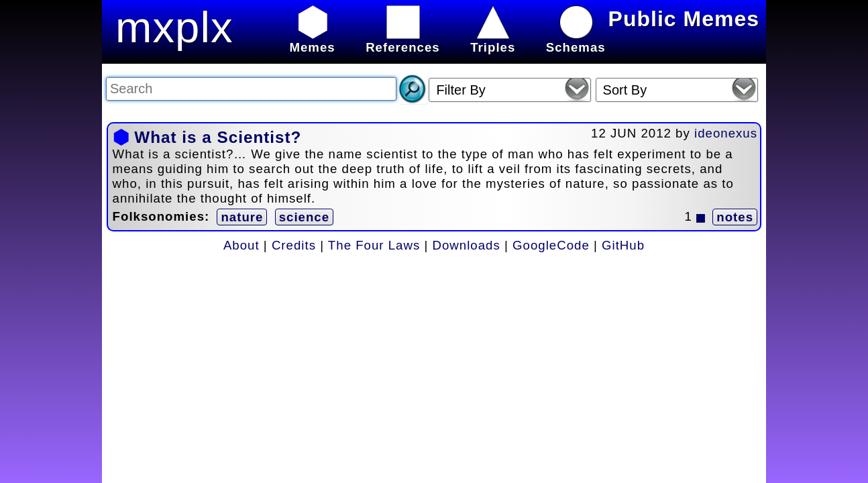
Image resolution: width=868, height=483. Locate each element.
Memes (312, 40)
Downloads (467, 245)
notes (735, 217)
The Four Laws (374, 245)
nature (242, 217)
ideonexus (726, 133)
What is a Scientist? (218, 137)
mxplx (174, 27)
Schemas (576, 40)
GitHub (623, 245)
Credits (294, 245)
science (304, 217)
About (241, 245)
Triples (493, 40)
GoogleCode (551, 245)
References (403, 40)
